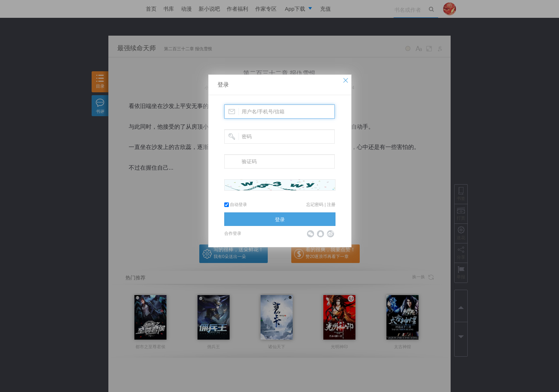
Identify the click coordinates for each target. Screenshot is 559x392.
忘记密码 (315, 205)
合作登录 (233, 233)
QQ (320, 234)
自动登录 (236, 205)
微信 (311, 234)
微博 (330, 234)
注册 (331, 205)
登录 (223, 85)
